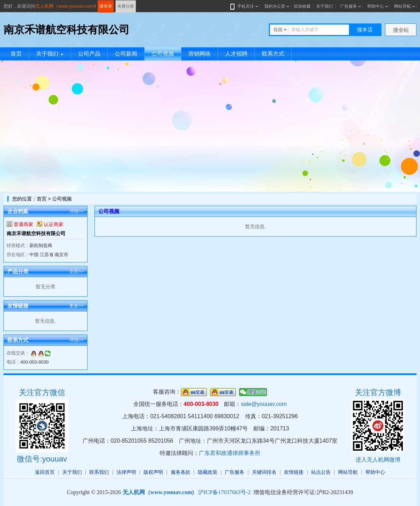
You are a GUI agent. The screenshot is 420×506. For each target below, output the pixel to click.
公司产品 (89, 54)
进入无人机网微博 (378, 460)
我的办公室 (275, 6)
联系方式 (273, 54)
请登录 (106, 6)
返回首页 (45, 472)
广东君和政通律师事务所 (230, 453)
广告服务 (349, 6)
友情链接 (294, 472)
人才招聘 (236, 54)
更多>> (76, 306)
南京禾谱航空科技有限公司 (36, 233)
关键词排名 (264, 472)
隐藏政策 (208, 472)
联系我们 (99, 472)
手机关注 (244, 6)
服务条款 (181, 472)
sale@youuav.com (264, 404)
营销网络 (199, 54)
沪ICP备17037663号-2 (224, 492)
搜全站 (401, 30)
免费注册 (126, 6)
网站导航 (402, 6)
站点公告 (321, 472)
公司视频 (163, 54)
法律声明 (126, 472)
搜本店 (365, 30)
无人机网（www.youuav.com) (65, 6)
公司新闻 (126, 54)
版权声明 (153, 472)
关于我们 (324, 6)
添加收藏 (302, 6)
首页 (16, 54)
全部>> (76, 271)
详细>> (76, 211)
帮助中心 (376, 6)
